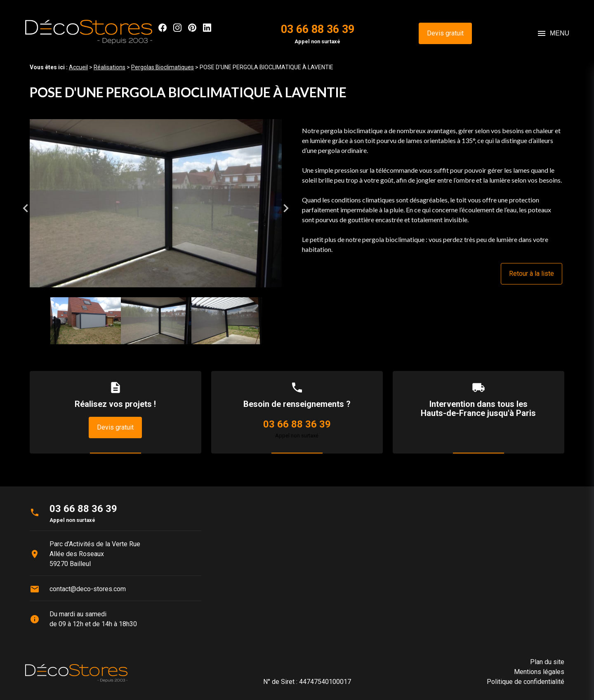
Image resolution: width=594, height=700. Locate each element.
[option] (156, 208)
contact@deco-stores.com (88, 589)
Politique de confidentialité (526, 682)
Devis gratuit (445, 33)
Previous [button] (26, 208)
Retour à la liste (532, 274)
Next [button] (286, 208)
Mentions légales (539, 672)
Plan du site (547, 662)
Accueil (78, 67)
